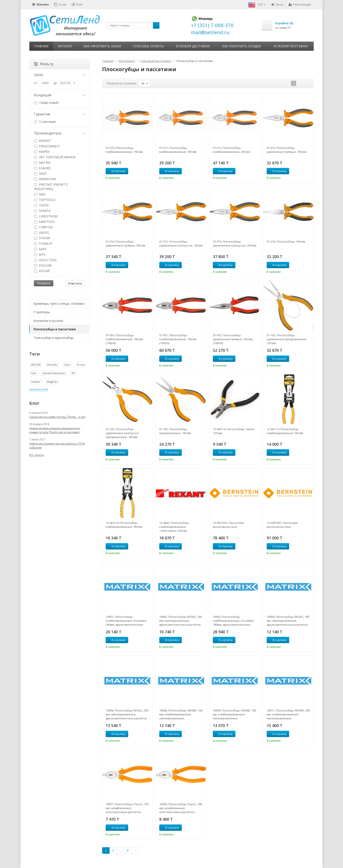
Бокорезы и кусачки (48, 321)
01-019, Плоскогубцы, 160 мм (286, 241)
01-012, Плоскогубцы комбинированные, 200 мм (231, 150)
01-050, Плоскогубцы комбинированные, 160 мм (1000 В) (124, 339)
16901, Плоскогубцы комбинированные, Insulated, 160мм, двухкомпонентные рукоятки (126, 621)
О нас (60, 4)
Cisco (67, 365)
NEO (40, 194)
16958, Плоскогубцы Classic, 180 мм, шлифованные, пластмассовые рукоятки (181, 808)
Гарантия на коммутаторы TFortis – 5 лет (58, 417)
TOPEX (41, 205)
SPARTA (42, 211)
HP (73, 373)
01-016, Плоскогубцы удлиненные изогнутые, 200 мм (235, 243)
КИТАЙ (42, 271)
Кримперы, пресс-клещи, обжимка (59, 304)
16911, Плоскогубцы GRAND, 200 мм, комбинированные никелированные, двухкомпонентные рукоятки (288, 714)
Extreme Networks (54, 373)
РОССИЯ (43, 265)
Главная (41, 46)
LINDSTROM (46, 216)
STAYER (42, 238)
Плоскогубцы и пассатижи (55, 329)
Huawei (36, 382)
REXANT (42, 141)
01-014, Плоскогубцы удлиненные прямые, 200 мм (125, 243)
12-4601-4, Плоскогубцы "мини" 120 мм (234, 431)
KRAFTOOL (45, 222)
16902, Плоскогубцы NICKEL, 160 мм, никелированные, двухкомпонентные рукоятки (181, 621)
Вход (277, 4)
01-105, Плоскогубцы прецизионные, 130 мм (175, 431)
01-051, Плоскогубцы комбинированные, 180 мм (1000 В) (178, 339)
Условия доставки (193, 46)
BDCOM (36, 365)
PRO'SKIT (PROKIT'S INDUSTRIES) (51, 187)
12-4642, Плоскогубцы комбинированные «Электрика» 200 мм (174, 527)
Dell (34, 373)
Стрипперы (42, 312)
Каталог (65, 46)
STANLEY (43, 244)
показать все (39, 389)
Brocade (52, 365)
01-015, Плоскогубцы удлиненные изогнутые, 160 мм (181, 243)
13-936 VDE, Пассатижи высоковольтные (228, 525)
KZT (262, 4)
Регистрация (300, 4)
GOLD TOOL (46, 260)
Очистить (75, 283)
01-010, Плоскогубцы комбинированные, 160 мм (124, 150)
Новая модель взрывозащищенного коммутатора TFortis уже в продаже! (55, 430)
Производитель (59, 133)
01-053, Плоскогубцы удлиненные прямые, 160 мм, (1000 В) (233, 339)
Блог (77, 4)
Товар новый (46, 103)
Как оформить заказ (102, 46)
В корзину (116, 171)
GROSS (42, 233)
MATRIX (42, 163)
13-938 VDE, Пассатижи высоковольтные (282, 525)
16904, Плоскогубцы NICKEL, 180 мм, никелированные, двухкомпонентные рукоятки (288, 621)
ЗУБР (40, 173)
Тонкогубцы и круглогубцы (53, 338)
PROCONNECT (47, 146)
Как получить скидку (242, 46)
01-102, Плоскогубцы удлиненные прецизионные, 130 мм (287, 339)
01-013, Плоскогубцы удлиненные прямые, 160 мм (286, 150)
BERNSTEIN (45, 179)
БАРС (40, 249)
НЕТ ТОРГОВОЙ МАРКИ (55, 157)
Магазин (40, 4)
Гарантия (59, 114)
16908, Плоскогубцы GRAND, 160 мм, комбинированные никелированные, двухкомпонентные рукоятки (181, 714)
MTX (40, 254)
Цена (59, 75)
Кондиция (59, 95)
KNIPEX (42, 152)
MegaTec (52, 382)
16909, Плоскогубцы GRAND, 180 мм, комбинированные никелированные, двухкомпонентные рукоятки (234, 714)
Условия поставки (291, 46)
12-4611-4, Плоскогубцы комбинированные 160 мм (285, 431)
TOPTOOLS (45, 200)
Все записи (37, 455)
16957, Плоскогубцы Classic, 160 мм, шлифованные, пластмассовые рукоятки (127, 808)
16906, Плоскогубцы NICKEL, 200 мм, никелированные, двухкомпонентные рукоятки (127, 714)
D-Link (81, 365)
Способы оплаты (149, 46)
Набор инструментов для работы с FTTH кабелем (57, 445)
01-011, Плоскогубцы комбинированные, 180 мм (178, 150)
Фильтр (44, 64)
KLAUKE (42, 168)
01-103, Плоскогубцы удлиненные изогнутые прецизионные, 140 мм (122, 433)
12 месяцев (45, 122)
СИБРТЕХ (43, 227)
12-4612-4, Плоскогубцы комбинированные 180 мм (124, 525)
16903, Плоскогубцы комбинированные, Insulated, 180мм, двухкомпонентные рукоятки (233, 621)
